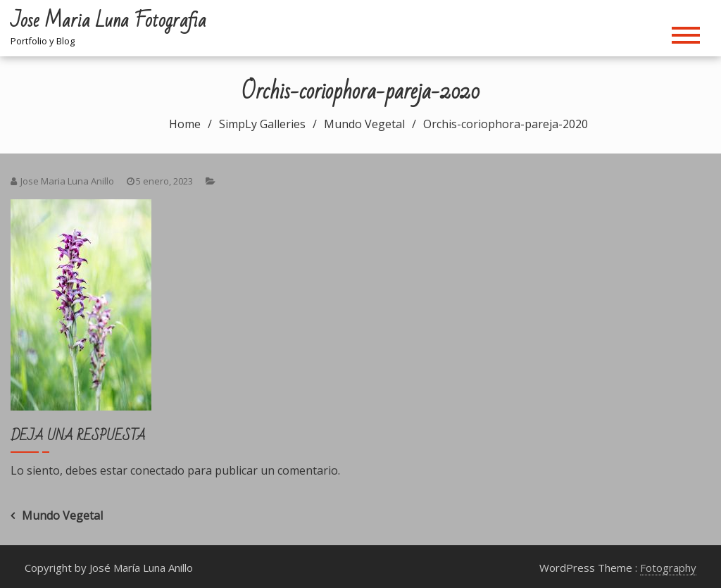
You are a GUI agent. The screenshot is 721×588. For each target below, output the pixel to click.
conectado (157, 470)
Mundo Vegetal (62, 515)
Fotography (668, 568)
